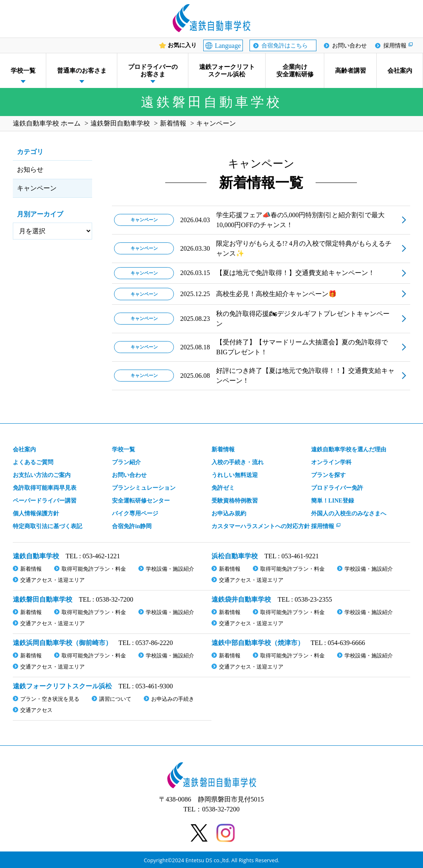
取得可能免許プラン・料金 (94, 569)
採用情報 (395, 46)
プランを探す (328, 475)
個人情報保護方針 (36, 513)
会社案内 (400, 71)
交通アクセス (36, 710)
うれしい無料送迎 (235, 475)
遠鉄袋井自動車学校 (241, 599)
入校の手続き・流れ (238, 462)
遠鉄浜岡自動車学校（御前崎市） (62, 643)
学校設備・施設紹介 (170, 569)
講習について (115, 699)
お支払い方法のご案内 (42, 475)
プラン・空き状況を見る (50, 699)
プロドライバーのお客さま (153, 71)
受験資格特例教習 (235, 501)
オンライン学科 (331, 462)
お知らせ (30, 170)
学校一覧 (23, 71)
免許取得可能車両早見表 (45, 488)
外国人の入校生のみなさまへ (349, 513)
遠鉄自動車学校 (36, 556)
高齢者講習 (351, 71)
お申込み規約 (229, 513)
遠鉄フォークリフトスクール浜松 (227, 71)
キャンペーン (37, 188)
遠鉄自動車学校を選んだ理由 (349, 449)
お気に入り (182, 45)
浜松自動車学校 (235, 556)
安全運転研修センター (141, 501)
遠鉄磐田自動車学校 (43, 599)
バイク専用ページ (135, 513)
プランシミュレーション (144, 488)
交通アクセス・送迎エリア (52, 580)
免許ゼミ (223, 488)
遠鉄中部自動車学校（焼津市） (258, 643)
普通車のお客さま (82, 71)
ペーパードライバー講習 (45, 501)
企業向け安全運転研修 (295, 71)
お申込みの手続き (173, 699)
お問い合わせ (349, 46)
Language (228, 46)
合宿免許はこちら (285, 46)
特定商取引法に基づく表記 (48, 526)
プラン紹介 (126, 462)
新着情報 (223, 449)
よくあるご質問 (33, 462)
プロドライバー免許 (337, 488)
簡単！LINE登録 (333, 501)
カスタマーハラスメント (261, 526)
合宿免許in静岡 (132, 526)
